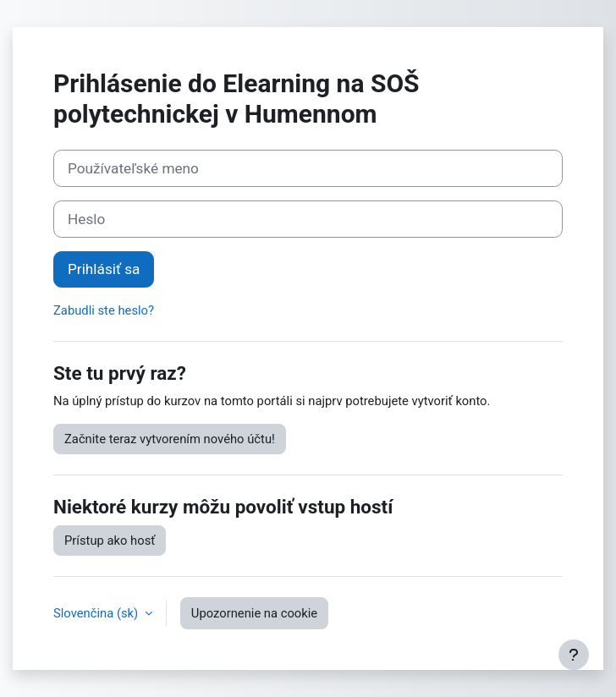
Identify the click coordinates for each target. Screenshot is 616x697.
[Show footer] (574, 655)
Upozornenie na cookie (254, 613)
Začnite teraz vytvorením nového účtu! (170, 439)
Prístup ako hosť (110, 541)
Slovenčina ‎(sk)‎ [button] (97, 613)
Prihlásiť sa (104, 269)
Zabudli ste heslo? (104, 310)
